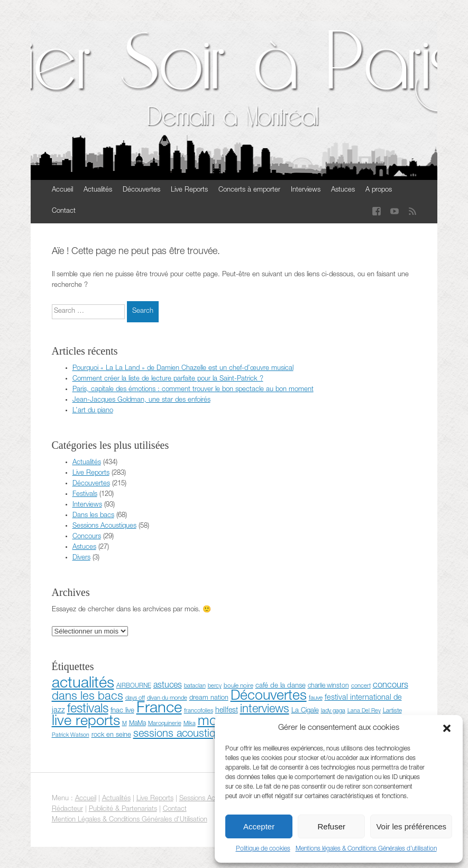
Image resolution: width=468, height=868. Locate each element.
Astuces (343, 190)
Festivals (85, 495)
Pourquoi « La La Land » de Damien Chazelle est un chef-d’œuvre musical (183, 369)
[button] (447, 728)
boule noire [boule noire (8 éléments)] (238, 686)
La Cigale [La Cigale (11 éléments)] (305, 711)
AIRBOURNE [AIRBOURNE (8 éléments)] (134, 686)
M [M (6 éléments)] (125, 724)
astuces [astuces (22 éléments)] (168, 686)
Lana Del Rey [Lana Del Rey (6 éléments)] (364, 711)
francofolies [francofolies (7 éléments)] (199, 711)
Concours (87, 537)
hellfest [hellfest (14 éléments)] (227, 711)
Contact (64, 211)
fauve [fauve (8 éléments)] (316, 698)
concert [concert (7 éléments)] (361, 686)
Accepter (259, 826)
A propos (379, 190)
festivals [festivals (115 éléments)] (88, 710)
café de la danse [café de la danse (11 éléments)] (281, 686)
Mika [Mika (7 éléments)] (190, 724)
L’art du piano (93, 411)
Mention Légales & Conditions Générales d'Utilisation (130, 820)
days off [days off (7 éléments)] (135, 698)
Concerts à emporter (249, 190)
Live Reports (189, 190)
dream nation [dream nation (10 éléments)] (209, 698)
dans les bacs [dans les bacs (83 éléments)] (88, 697)
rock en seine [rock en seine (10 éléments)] (111, 735)
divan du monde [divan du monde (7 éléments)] (167, 698)
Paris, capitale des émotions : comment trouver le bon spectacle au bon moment (193, 390)
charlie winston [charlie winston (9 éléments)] (328, 686)
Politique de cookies (263, 849)
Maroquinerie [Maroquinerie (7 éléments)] (165, 724)
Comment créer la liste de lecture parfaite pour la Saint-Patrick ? (168, 379)
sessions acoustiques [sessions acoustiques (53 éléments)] (183, 735)
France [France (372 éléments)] (159, 709)
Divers (81, 558)
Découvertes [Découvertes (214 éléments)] (269, 697)
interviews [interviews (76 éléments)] (265, 710)
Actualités (98, 190)
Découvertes (141, 190)
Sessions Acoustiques (104, 526)
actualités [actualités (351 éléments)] (83, 684)
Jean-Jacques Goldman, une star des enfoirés (141, 400)
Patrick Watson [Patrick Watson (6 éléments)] (71, 735)
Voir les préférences (411, 826)
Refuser (332, 826)
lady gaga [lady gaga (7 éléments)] (333, 711)
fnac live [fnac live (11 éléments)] (122, 711)
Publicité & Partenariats (123, 810)
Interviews (306, 190)
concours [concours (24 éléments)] (391, 686)
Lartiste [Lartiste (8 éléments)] (392, 711)
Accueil (62, 190)
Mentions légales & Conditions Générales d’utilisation (366, 849)
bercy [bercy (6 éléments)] (215, 686)
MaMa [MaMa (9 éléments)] (137, 724)
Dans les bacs (93, 516)
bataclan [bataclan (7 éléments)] (195, 686)
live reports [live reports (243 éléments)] (86, 722)
